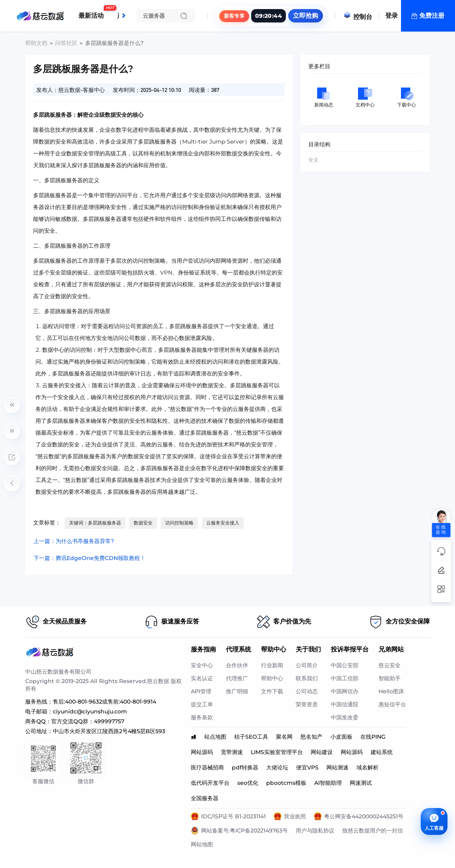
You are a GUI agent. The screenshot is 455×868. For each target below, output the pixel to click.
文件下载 (272, 691)
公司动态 (307, 691)
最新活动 (93, 13)
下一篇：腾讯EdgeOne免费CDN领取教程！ (90, 558)
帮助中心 (272, 678)
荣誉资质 (307, 704)
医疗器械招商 (207, 767)
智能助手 (390, 678)
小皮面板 (341, 737)
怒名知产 (311, 737)
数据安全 (143, 523)
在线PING (373, 737)
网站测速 (338, 767)
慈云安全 (390, 665)
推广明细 (237, 691)
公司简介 (307, 665)
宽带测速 (232, 752)
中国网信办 (345, 691)
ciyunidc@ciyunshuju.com (90, 711)
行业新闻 (272, 665)
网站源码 (202, 752)
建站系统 (382, 752)
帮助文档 (36, 43)
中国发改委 (345, 717)
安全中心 (202, 665)
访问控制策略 (179, 523)
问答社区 (66, 43)
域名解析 (367, 767)
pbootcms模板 (286, 783)
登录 (392, 16)
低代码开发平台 (210, 783)
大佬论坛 (277, 767)
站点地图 (215, 737)
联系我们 (307, 678)
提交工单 (202, 704)
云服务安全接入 (223, 523)
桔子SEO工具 (251, 737)
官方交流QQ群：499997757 (88, 721)
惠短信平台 (392, 704)
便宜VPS (307, 767)
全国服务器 (205, 798)
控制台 (358, 17)
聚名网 (284, 737)
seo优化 (248, 783)
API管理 (201, 691)
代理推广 (237, 678)
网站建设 (322, 752)
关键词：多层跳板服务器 (95, 523)
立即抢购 (306, 16)
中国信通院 (345, 704)
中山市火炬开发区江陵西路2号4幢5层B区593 (109, 731)
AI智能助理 (328, 783)
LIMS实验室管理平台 (277, 752)
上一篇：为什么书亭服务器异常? (74, 541)
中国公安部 (345, 665)
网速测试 (361, 783)
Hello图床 (391, 691)
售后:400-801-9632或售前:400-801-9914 (104, 702)
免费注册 (432, 16)
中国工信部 (345, 678)
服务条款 (202, 717)
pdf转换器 (245, 767)
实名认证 (202, 678)
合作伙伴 (237, 665)
